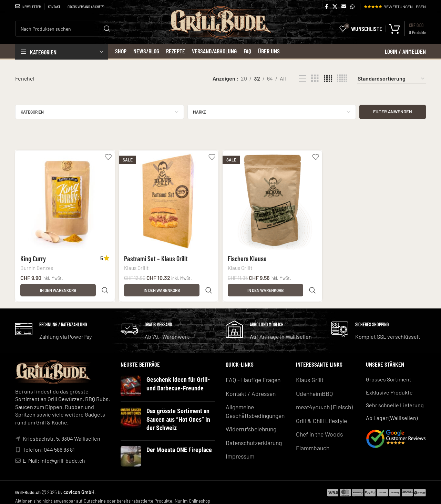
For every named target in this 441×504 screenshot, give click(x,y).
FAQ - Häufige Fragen (251, 375)
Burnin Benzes (37, 266)
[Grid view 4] (328, 79)
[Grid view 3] (315, 79)
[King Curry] (64, 199)
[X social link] (335, 7)
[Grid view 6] (342, 79)
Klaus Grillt (137, 266)
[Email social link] (344, 7)
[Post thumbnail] (131, 382)
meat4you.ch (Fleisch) (322, 401)
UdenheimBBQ (313, 388)
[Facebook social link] (326, 7)
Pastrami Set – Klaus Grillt (157, 256)
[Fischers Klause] (273, 199)
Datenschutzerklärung (253, 435)
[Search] (65, 29)
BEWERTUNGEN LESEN (395, 7)
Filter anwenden (393, 112)
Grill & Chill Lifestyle (320, 414)
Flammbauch (311, 440)
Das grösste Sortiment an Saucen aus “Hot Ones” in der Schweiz (180, 414)
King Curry (33, 256)
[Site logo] (221, 30)
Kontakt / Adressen (249, 388)
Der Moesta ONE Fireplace (176, 443)
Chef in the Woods (318, 427)
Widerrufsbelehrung (250, 422)
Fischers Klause (249, 256)
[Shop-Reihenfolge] (391, 78)
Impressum (239, 447)
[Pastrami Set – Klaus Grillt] (168, 199)
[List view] (302, 79)
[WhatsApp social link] (352, 7)
